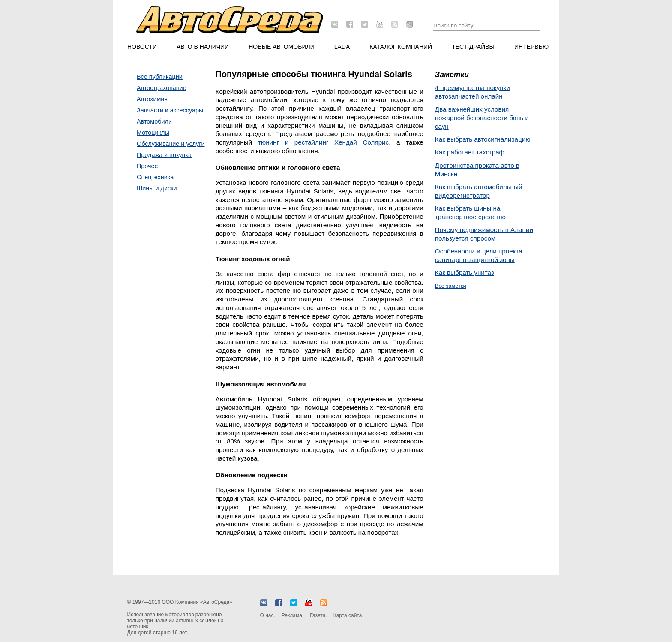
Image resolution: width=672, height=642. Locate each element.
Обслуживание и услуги (171, 144)
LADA (342, 47)
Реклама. (292, 615)
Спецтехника (155, 177)
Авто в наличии (203, 47)
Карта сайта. (348, 615)
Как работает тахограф (470, 152)
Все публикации (160, 77)
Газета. (318, 615)
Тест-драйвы (473, 47)
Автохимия (152, 99)
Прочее (147, 166)
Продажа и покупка (164, 155)
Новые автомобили (282, 47)
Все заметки (451, 286)
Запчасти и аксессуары (170, 110)
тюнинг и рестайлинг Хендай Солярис (323, 142)
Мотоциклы (153, 133)
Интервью (531, 47)
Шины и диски (157, 188)
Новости (142, 47)
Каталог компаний (401, 47)
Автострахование (162, 88)
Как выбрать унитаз (465, 273)
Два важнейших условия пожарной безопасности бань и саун (482, 118)
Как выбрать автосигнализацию (483, 139)
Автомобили (154, 121)
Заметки (452, 75)
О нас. (268, 615)
